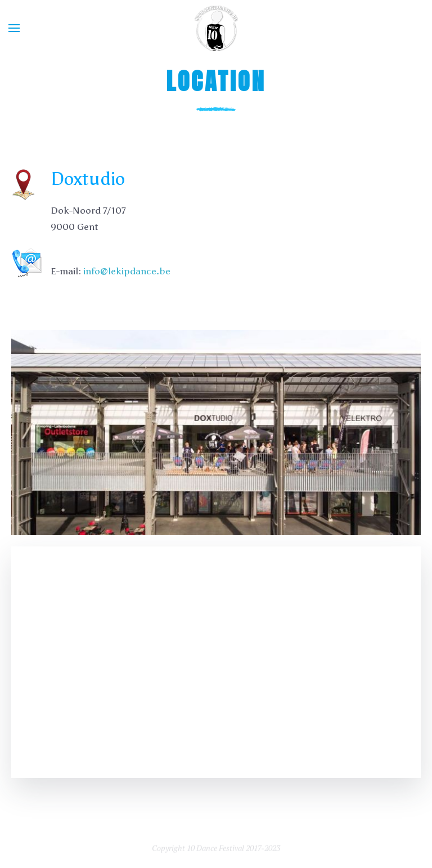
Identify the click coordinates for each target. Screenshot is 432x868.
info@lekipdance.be (127, 271)
